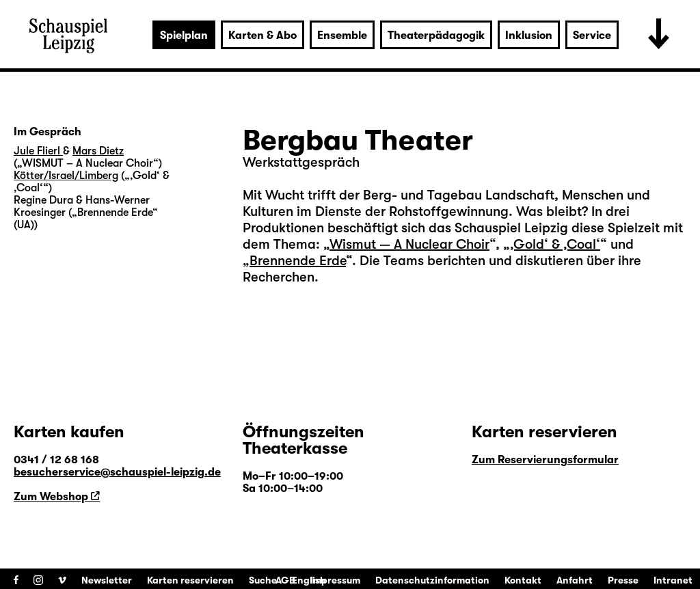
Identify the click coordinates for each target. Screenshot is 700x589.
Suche (263, 580)
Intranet (673, 580)
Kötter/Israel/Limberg (66, 176)
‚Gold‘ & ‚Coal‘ (555, 244)
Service (592, 36)
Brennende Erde (298, 261)
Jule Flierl (38, 151)
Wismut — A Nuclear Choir (409, 244)
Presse (623, 580)
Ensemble (342, 36)
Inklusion (529, 36)
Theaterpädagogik (436, 36)
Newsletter (107, 580)
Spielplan (184, 36)
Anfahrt (575, 580)
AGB (285, 580)
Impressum (335, 580)
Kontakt (523, 580)
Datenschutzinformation (432, 580)
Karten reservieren (190, 580)
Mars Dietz (98, 151)
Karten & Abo (262, 36)
